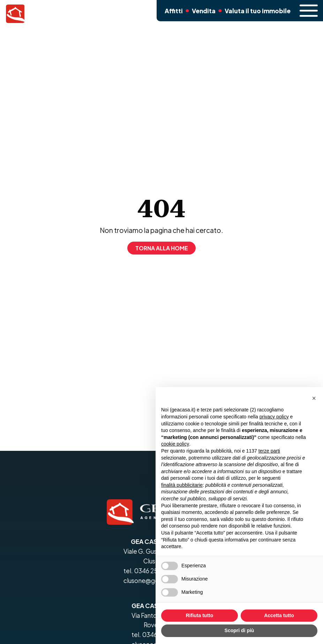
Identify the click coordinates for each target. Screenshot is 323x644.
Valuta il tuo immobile (255, 14)
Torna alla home (162, 248)
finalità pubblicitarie (182, 485)
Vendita (204, 14)
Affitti (173, 14)
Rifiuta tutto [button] (200, 615)
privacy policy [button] (274, 417)
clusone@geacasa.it (152, 581)
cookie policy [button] (175, 444)
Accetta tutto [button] (279, 615)
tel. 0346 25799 (146, 571)
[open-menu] (306, 11)
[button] (314, 398)
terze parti (269, 451)
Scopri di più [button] (239, 630)
